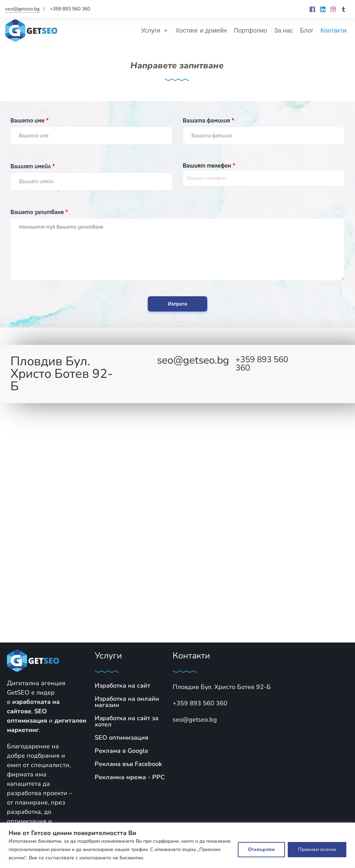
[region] (177, 845)
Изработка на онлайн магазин (127, 702)
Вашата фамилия (209, 120)
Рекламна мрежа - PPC (130, 777)
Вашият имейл (33, 166)
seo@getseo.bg (22, 9)
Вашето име (30, 120)
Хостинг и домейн (201, 31)
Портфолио (251, 31)
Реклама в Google (122, 751)
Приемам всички (317, 849)
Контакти (333, 31)
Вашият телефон (209, 165)
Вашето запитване (39, 212)
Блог (307, 31)
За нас (283, 31)
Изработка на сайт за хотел (127, 721)
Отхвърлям (261, 849)
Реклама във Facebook (128, 764)
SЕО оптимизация (122, 738)
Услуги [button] (155, 31)
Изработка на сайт (122, 686)
